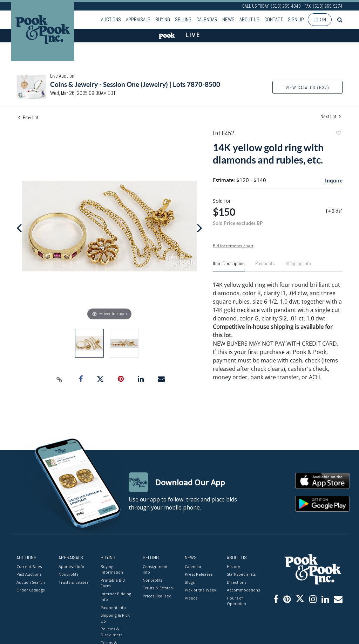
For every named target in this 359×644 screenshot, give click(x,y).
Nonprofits (68, 574)
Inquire (334, 180)
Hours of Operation (236, 601)
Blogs (190, 582)
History (233, 566)
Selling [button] (183, 19)
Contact (274, 19)
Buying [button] (163, 19)
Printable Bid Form (113, 583)
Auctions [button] (111, 19)
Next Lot (331, 116)
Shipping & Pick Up (115, 618)
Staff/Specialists (241, 574)
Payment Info (113, 607)
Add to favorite (338, 134)
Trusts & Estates (73, 582)
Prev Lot (28, 117)
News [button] (228, 19)
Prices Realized (157, 596)
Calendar (207, 19)
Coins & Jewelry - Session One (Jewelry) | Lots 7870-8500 (135, 84)
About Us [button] (249, 19)
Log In (320, 20)
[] (334, 211)
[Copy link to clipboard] (60, 379)
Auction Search (31, 582)
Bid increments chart (233, 246)
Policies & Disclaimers (111, 632)
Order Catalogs (31, 590)
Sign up (296, 19)
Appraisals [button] (138, 19)
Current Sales (29, 566)
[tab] (229, 266)
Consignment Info (155, 569)
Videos (191, 598)
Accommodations (243, 590)
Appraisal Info (71, 566)
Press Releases (199, 574)
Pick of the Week (201, 590)
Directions (236, 582)
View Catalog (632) (307, 88)
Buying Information (112, 569)
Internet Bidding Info (116, 597)
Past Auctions (29, 574)
